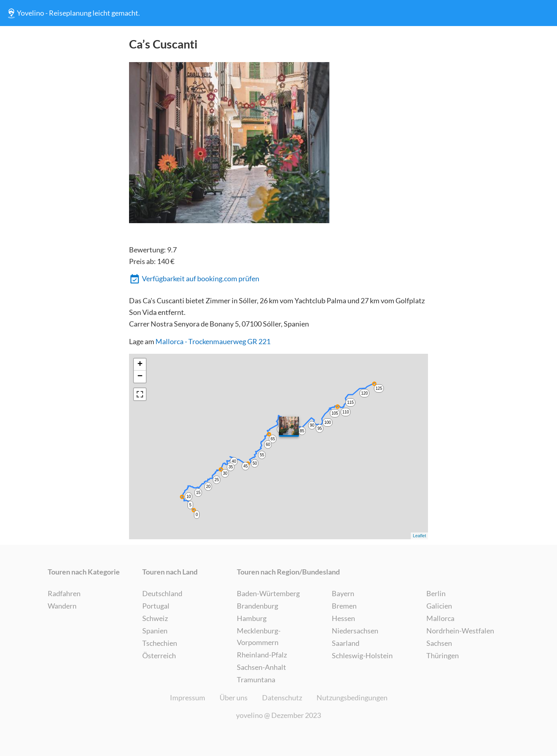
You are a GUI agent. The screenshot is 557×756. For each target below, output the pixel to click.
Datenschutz (282, 698)
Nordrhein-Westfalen (460, 631)
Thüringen (443, 655)
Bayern (343, 593)
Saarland (346, 643)
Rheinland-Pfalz (262, 655)
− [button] (140, 377)
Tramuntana (256, 679)
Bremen (344, 606)
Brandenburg (257, 606)
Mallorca (440, 618)
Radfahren (64, 593)
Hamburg (252, 618)
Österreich (159, 655)
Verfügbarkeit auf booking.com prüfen (194, 279)
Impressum (188, 698)
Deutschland (162, 593)
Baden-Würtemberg (268, 593)
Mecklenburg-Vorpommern (259, 636)
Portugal (156, 606)
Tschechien (160, 643)
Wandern (62, 606)
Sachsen (439, 643)
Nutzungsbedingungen (352, 698)
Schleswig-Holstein (362, 655)
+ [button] (140, 365)
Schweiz (155, 618)
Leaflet (419, 536)
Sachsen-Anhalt (261, 667)
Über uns (234, 698)
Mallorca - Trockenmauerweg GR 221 (213, 341)
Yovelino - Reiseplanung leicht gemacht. (73, 13)
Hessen (343, 618)
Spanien (155, 631)
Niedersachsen (355, 631)
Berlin (436, 593)
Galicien (439, 606)
